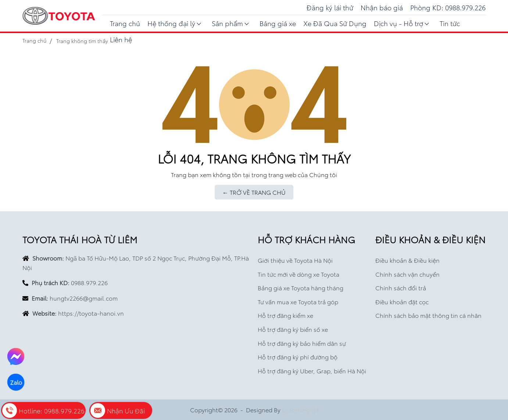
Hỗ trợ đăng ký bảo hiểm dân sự (302, 343)
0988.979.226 (89, 282)
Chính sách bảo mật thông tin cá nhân (428, 315)
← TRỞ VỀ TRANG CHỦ (254, 192)
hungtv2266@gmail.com (84, 298)
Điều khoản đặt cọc (402, 301)
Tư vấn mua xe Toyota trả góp (298, 301)
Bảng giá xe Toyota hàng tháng (300, 288)
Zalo (16, 382)
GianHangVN (300, 410)
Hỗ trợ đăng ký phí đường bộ (298, 357)
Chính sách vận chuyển (407, 274)
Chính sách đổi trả (401, 288)
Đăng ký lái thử (330, 7)
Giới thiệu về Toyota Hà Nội (295, 260)
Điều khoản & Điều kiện (407, 260)
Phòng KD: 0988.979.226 (448, 7)
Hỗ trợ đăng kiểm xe (285, 315)
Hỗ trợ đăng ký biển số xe (293, 329)
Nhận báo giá (382, 7)
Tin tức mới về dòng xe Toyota (298, 274)
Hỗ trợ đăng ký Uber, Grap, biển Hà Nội (312, 371)
